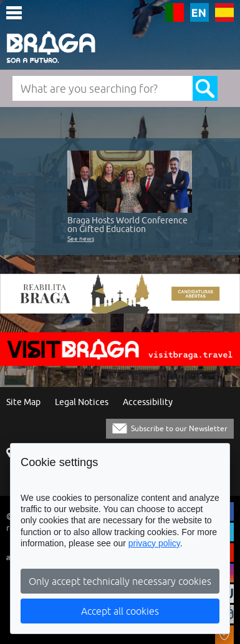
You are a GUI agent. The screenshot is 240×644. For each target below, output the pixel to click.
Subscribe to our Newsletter (179, 428)
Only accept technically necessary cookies (120, 581)
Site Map (23, 402)
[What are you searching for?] (103, 88)
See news (81, 238)
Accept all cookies (120, 611)
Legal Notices (82, 402)
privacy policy (154, 543)
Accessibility (148, 402)
